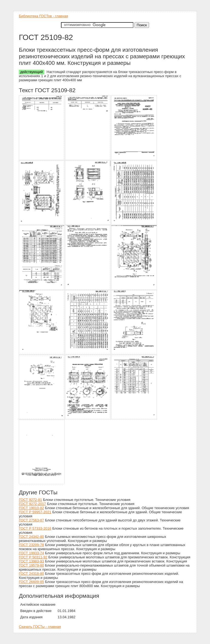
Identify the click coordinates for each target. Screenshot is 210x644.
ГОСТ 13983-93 (31, 561)
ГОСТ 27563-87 (31, 520)
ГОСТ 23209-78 (31, 545)
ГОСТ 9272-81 (30, 500)
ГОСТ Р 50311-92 (33, 557)
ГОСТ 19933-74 (31, 553)
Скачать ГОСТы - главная (40, 627)
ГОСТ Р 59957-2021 (35, 512)
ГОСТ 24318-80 (31, 574)
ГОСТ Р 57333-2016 (35, 528)
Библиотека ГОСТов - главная (43, 16)
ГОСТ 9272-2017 (32, 504)
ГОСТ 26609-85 (31, 582)
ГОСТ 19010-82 (31, 508)
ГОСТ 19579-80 (31, 565)
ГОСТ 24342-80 (31, 537)
